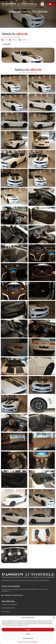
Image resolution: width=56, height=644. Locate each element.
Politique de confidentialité (32, 642)
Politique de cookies (22, 642)
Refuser (28, 634)
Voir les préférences (28, 638)
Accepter (28, 630)
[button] (54, 618)
